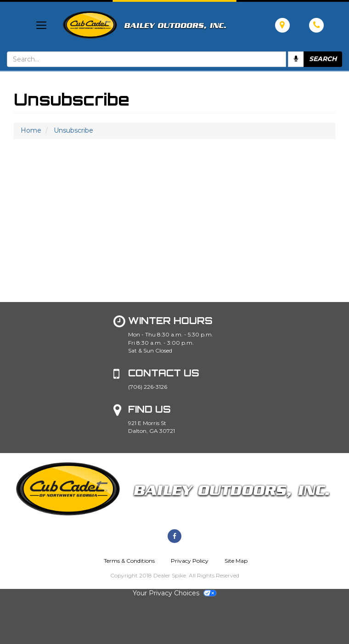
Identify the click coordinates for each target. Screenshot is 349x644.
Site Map (236, 561)
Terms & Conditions (129, 561)
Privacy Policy (190, 561)
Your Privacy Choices (174, 593)
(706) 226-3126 (148, 387)
